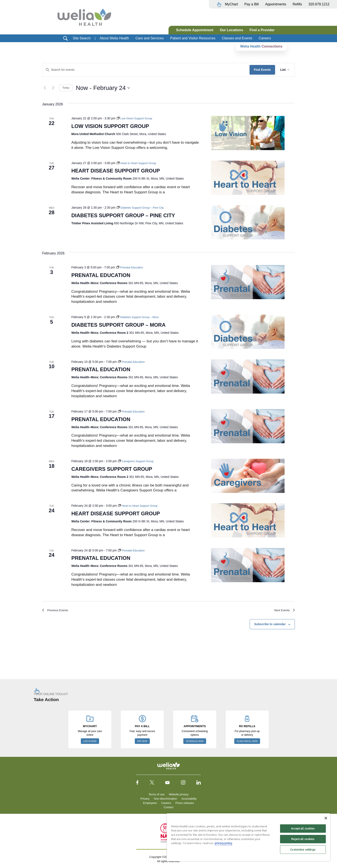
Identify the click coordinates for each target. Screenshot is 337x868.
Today (66, 88)
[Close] (326, 818)
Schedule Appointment (195, 30)
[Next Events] (53, 88)
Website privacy (179, 796)
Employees (150, 804)
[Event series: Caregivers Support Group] (137, 461)
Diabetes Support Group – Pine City (123, 215)
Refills (297, 4)
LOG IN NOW (90, 743)
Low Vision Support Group (110, 126)
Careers (265, 38)
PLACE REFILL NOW (247, 743)
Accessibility (189, 800)
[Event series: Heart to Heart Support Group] (138, 163)
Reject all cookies (303, 839)
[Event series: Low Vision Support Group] (136, 118)
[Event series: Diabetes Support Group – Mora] (139, 317)
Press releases (185, 804)
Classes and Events (237, 38)
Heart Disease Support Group (116, 171)
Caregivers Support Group (112, 469)
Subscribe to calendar (270, 626)
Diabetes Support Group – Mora (118, 325)
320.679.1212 (319, 4)
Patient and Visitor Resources (193, 38)
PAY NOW (142, 743)
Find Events (262, 70)
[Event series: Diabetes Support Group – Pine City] (142, 208)
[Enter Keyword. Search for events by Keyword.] (146, 70)
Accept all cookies (303, 828)
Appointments (276, 4)
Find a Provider (262, 30)
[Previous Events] (45, 88)
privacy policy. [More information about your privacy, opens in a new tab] (224, 843)
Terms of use (156, 796)
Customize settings (303, 850)
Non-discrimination (165, 800)
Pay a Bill (252, 4)
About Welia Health (114, 38)
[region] (248, 837)
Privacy (145, 800)
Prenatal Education (101, 275)
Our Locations (231, 30)
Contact (169, 809)
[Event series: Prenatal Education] (131, 267)
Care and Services (150, 38)
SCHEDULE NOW (195, 743)
